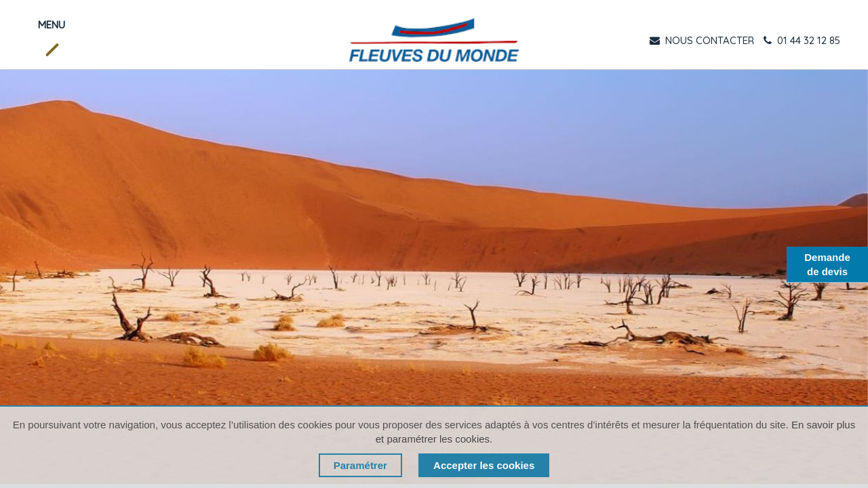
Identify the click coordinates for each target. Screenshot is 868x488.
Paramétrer (360, 465)
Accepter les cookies (484, 465)
